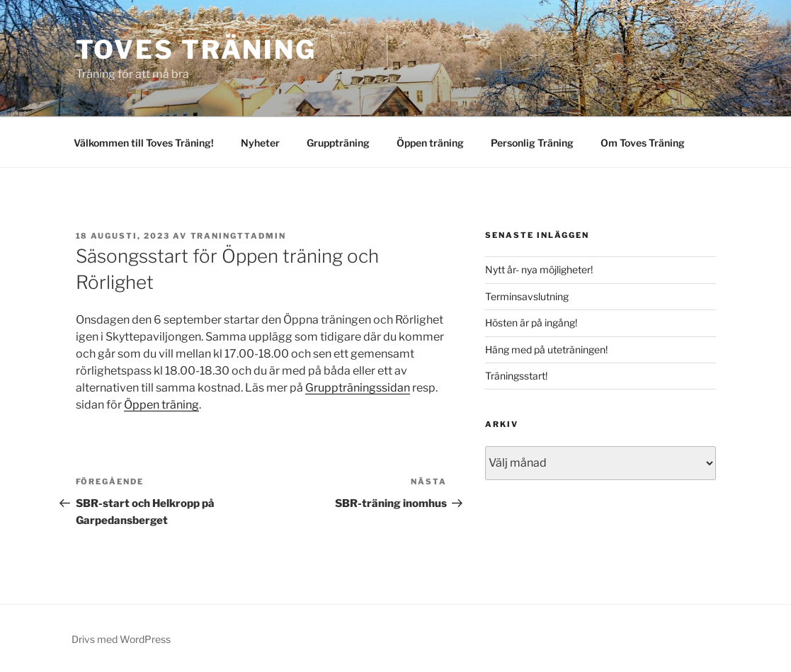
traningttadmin (239, 236)
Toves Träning (196, 50)
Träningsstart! (516, 376)
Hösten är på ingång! (531, 323)
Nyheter (260, 143)
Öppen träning (430, 143)
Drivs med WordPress (121, 639)
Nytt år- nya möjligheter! (539, 269)
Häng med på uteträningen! (546, 349)
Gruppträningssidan (358, 388)
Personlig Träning (532, 143)
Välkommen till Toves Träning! (144, 143)
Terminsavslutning (527, 296)
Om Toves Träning (643, 143)
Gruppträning (338, 143)
